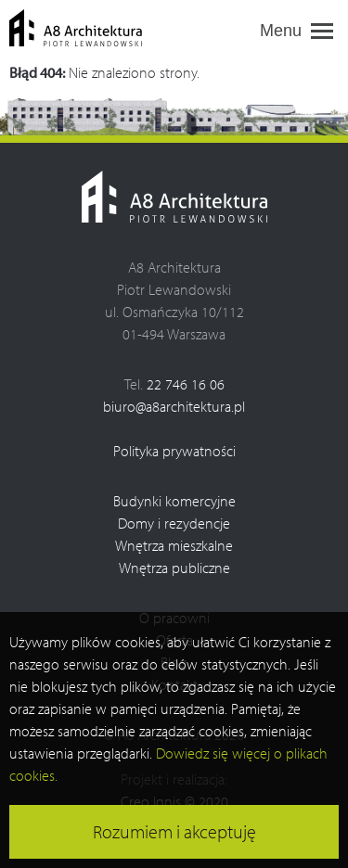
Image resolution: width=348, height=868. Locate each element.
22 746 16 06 (186, 384)
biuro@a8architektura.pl (174, 406)
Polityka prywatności (174, 451)
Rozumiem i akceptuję (174, 831)
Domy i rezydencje (174, 523)
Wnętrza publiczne (174, 568)
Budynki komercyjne (174, 501)
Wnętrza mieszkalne (174, 545)
